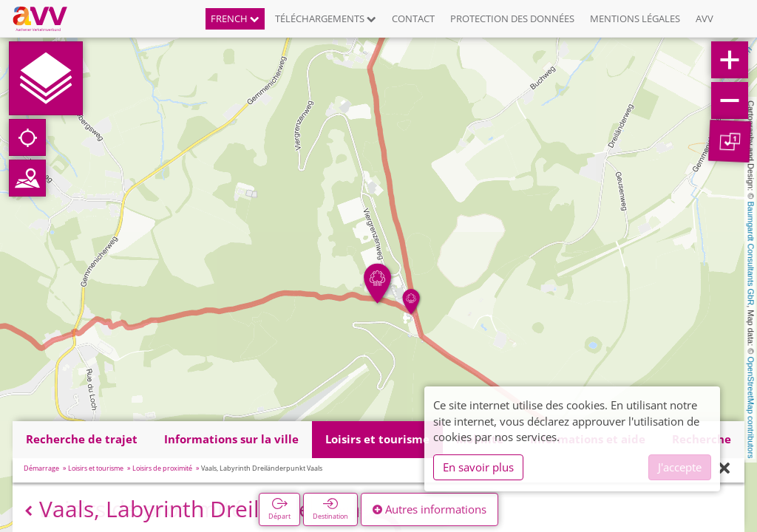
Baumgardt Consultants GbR (751, 254)
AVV (705, 18)
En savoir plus (478, 467)
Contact (413, 18)
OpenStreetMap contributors (751, 407)
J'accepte (680, 467)
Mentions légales (635, 18)
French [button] (235, 18)
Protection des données (512, 18)
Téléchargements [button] (326, 18)
